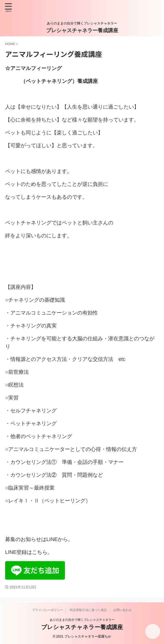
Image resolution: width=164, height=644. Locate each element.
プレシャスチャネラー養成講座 (82, 30)
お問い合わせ (123, 610)
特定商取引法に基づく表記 (88, 610)
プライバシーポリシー (48, 610)
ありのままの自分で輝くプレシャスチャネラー (82, 620)
